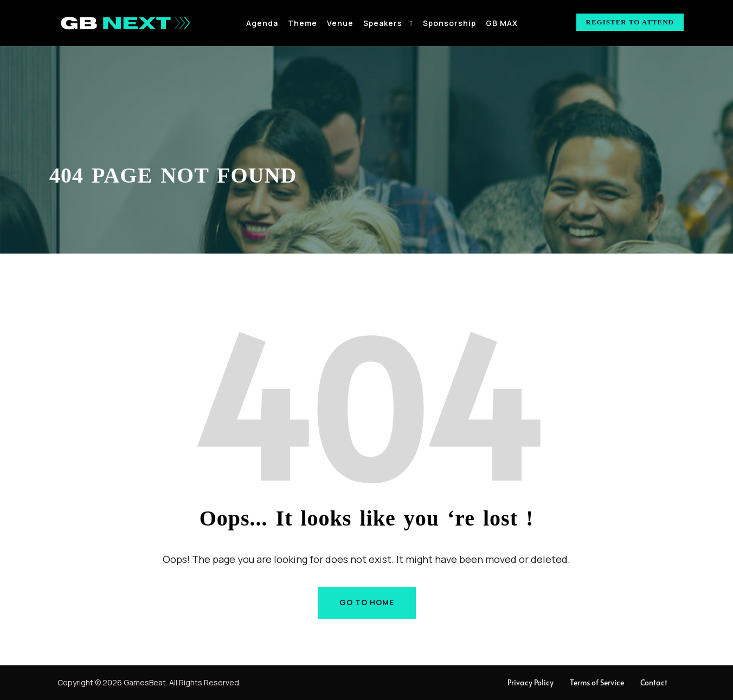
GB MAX (502, 23)
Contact (654, 682)
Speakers (383, 23)
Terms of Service (597, 682)
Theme (303, 23)
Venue (340, 23)
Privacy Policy (531, 682)
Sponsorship (449, 23)
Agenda (262, 23)
